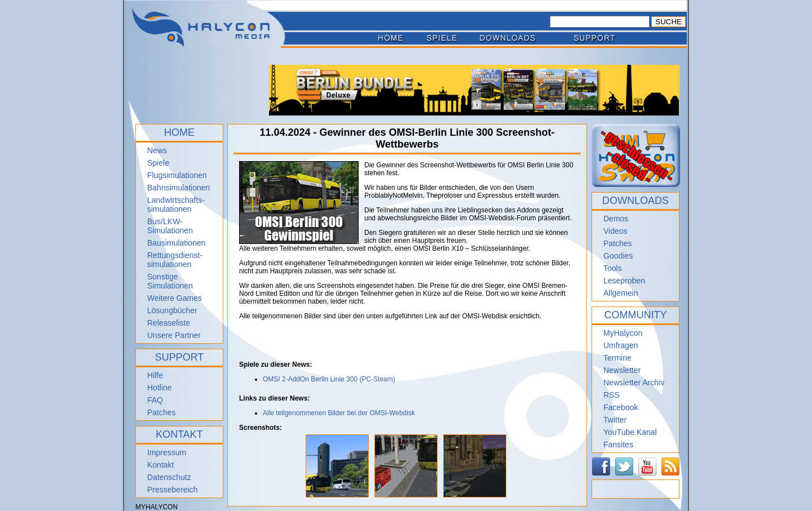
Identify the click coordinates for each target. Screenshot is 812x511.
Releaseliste (169, 323)
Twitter (615, 420)
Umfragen (621, 345)
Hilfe (155, 375)
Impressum (167, 452)
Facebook (621, 407)
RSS (612, 395)
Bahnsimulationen (178, 188)
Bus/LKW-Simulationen (170, 226)
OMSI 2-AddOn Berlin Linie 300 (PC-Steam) (329, 379)
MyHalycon (623, 333)
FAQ (155, 400)
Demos (616, 219)
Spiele (158, 163)
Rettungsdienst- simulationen (175, 260)
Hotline (160, 388)
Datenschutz (169, 477)
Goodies (618, 256)
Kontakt (160, 465)
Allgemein (621, 293)
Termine (617, 358)
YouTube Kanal (630, 432)
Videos (615, 231)
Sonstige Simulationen (170, 281)
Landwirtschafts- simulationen (176, 205)
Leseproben (624, 281)
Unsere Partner (174, 335)
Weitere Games (175, 298)
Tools (613, 268)
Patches (162, 412)
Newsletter (622, 370)
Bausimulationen (176, 243)
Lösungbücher (172, 310)
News (157, 150)
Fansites (618, 445)
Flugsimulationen (177, 175)
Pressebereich (173, 490)
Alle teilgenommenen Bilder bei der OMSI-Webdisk (339, 413)
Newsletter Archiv (634, 383)
